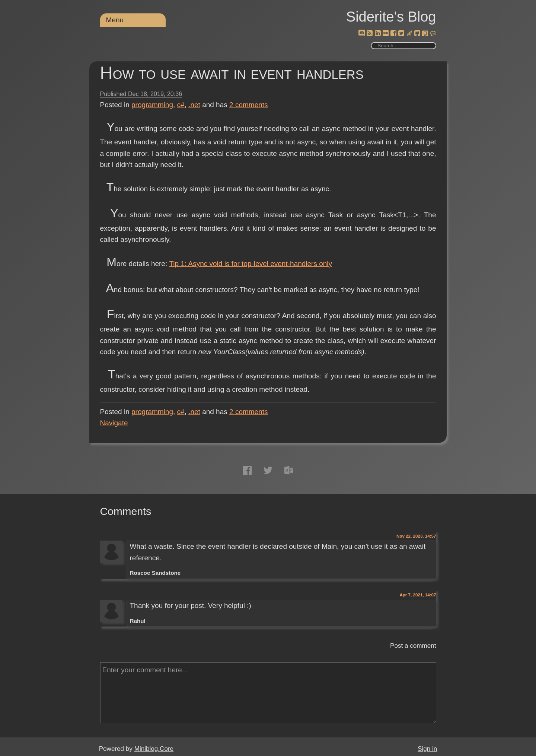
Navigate (114, 423)
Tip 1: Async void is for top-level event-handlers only (251, 264)
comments (249, 105)
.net (194, 105)
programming (152, 105)
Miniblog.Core (154, 749)
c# (181, 105)
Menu (115, 20)
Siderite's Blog (391, 17)
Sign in (427, 749)
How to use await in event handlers (232, 73)
